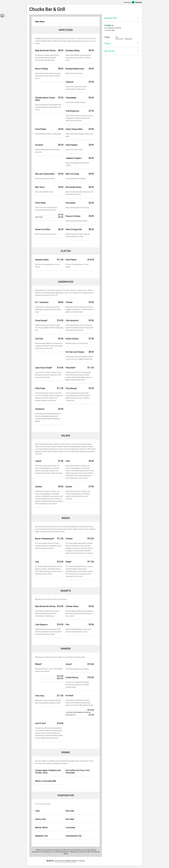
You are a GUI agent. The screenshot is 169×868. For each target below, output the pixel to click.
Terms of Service (61, 862)
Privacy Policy (72, 862)
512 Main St (109, 25)
